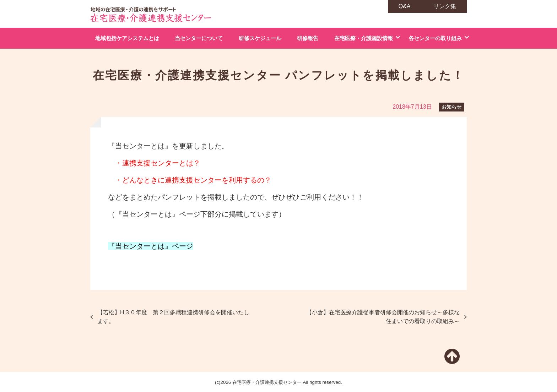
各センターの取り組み (435, 38)
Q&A (405, 6)
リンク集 (445, 6)
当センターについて (199, 38)
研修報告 (308, 38)
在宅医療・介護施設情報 (364, 38)
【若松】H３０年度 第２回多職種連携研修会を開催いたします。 (173, 317)
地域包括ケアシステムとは (127, 38)
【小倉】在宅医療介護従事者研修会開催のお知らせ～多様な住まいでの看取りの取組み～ (383, 317)
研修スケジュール (260, 38)
